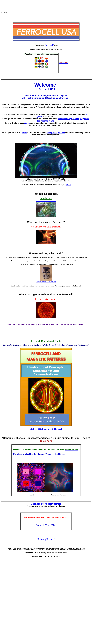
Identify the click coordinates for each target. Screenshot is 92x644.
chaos (27, 123)
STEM (24, 133)
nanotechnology (65, 119)
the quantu (42, 121)
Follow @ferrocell (46, 539)
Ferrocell (49, 45)
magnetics (84, 119)
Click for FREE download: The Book (46, 429)
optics (76, 119)
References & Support (46, 299)
